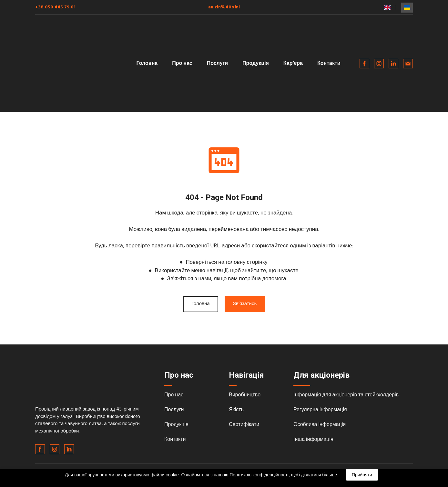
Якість (236, 410)
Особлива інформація (320, 425)
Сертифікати (244, 425)
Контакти (329, 64)
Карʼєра (293, 64)
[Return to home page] (78, 64)
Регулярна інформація (320, 410)
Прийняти (362, 475)
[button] (364, 64)
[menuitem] (387, 8)
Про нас (182, 64)
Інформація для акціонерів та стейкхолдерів (346, 395)
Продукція (256, 64)
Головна (147, 64)
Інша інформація (313, 440)
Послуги (217, 64)
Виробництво (245, 395)
